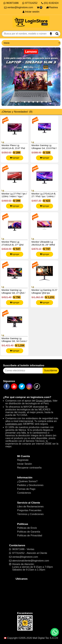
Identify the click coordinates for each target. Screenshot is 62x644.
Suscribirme (51, 370)
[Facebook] (7, 386)
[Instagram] (29, 386)
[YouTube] (14, 386)
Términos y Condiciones (30, 514)
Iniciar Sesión (25, 464)
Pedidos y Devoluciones (30, 485)
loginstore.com (40, 397)
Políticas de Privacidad (30, 535)
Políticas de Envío (27, 528)
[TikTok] (37, 386)
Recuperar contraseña (29, 468)
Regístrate (23, 460)
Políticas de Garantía (29, 532)
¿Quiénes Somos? (27, 481)
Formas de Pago (26, 489)
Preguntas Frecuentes (29, 510)
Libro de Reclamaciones (30, 507)
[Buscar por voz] (51, 34)
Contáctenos (24, 493)
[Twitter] (22, 386)
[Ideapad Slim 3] (31, 77)
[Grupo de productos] (31, 43)
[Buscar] (57, 34)
